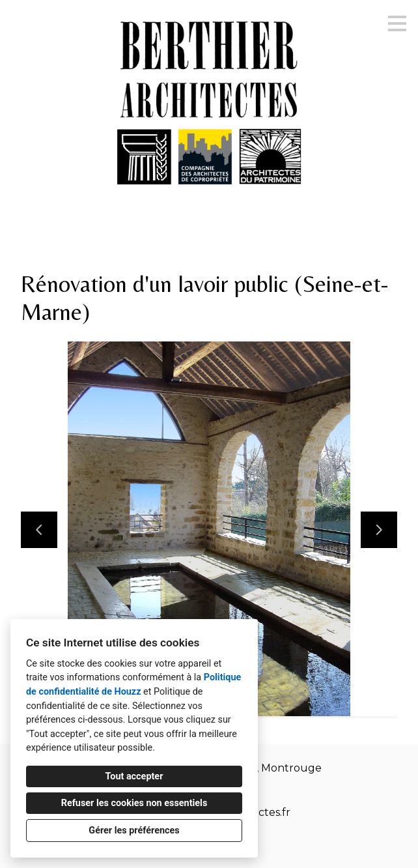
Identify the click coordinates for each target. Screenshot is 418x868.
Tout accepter (134, 776)
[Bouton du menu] (397, 23)
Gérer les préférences (134, 831)
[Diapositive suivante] (379, 530)
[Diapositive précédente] (39, 530)
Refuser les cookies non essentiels (134, 803)
